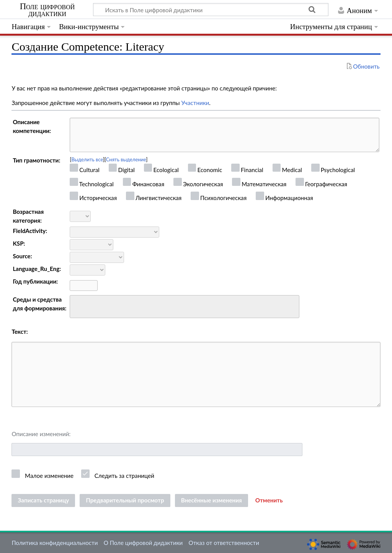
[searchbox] (77, 306)
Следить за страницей (124, 476)
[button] (269, 500)
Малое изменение (49, 476)
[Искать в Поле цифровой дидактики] (211, 10)
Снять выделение (126, 159)
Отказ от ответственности (224, 543)
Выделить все (87, 159)
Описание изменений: (41, 434)
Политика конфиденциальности (55, 543)
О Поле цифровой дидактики (143, 543)
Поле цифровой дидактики (47, 10)
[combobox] (185, 307)
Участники (195, 103)
